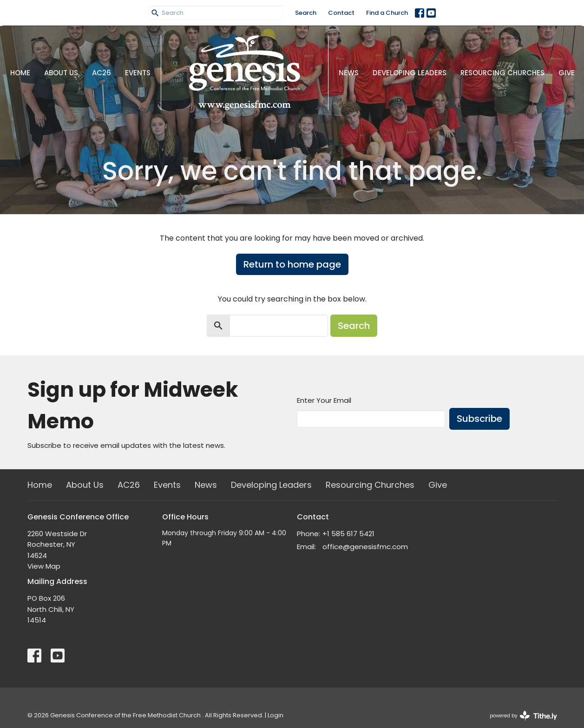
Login (276, 715)
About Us (61, 73)
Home (20, 73)
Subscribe (479, 419)
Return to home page (292, 264)
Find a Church (387, 13)
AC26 (102, 73)
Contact (341, 13)
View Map (44, 566)
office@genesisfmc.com (365, 547)
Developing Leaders (410, 73)
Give (567, 73)
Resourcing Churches (502, 73)
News (349, 73)
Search (306, 13)
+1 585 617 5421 (348, 534)
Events (138, 73)
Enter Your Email (324, 400)
